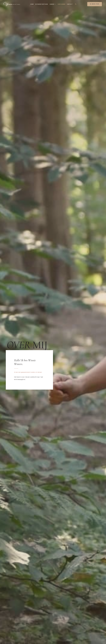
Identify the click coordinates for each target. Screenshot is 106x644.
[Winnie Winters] (12, 4)
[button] (55, 4)
